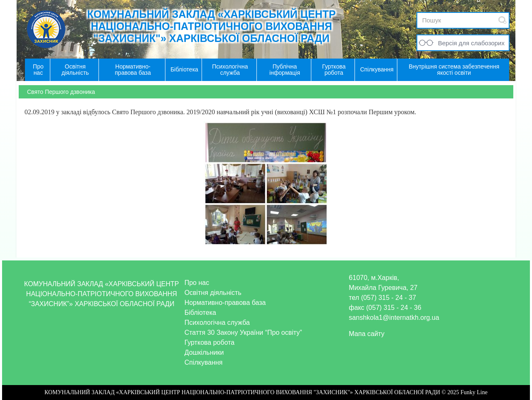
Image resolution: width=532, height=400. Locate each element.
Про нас (197, 283)
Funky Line (474, 392)
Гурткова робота (210, 342)
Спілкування (204, 362)
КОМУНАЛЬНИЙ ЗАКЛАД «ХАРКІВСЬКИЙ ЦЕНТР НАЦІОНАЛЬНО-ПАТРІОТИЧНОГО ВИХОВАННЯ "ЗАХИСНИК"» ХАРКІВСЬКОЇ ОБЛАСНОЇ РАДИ (212, 26)
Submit (502, 20)
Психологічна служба (217, 323)
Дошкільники (204, 352)
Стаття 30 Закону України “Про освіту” (243, 333)
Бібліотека (200, 313)
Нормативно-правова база (225, 303)
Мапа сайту (367, 334)
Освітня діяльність (213, 293)
